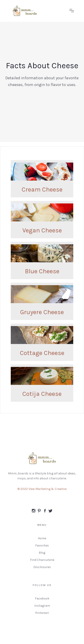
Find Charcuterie (42, 562)
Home (42, 540)
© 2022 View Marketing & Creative (42, 491)
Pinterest (42, 615)
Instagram (42, 608)
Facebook (42, 600)
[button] (72, 11)
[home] (38, 11)
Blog (42, 555)
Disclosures (42, 569)
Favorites (42, 547)
